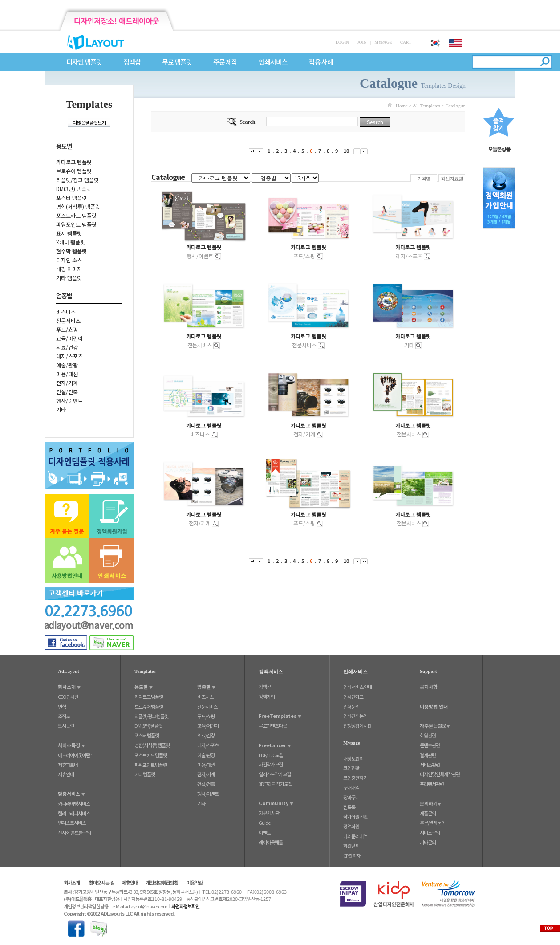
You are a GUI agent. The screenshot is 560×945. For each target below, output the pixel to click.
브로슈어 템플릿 (74, 171)
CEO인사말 (68, 697)
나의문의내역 (355, 836)
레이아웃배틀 (271, 842)
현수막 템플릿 (71, 251)
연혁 (62, 706)
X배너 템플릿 (71, 242)
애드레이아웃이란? (75, 755)
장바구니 (351, 797)
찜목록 (349, 807)
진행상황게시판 (357, 725)
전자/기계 (67, 383)
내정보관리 (353, 758)
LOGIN (342, 42)
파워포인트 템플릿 (76, 224)
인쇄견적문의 (355, 716)
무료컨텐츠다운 (273, 725)
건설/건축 (67, 392)
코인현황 (351, 768)
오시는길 (66, 725)
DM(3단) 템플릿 (74, 189)
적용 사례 (321, 62)
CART (406, 42)
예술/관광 (67, 365)
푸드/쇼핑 (67, 329)
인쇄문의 (351, 706)
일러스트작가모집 (275, 774)
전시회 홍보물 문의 (74, 832)
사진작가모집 (271, 764)
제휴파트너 (68, 765)
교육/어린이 (69, 338)
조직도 (64, 716)
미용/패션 (67, 374)
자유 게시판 (269, 813)
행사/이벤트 (69, 401)
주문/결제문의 (432, 823)
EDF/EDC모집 (271, 755)
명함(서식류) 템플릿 (78, 206)
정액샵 (132, 62)
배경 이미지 (69, 269)
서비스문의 (430, 832)
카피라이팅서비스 (74, 803)
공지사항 (429, 687)
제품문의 (428, 813)
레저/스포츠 (69, 356)
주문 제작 (225, 62)
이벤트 (265, 832)
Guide (264, 823)
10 (346, 151)
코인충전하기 (355, 778)
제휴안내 (66, 774)
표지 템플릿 (69, 233)
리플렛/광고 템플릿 (77, 180)
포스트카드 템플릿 (76, 215)
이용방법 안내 (434, 706)
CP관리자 (352, 855)
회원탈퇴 (351, 846)
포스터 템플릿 (71, 198)
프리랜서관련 (432, 784)
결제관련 (428, 755)
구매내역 (351, 787)
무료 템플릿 (177, 62)
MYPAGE (383, 42)
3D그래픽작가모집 (275, 784)
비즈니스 (66, 312)
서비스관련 (430, 765)
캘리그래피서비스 (74, 813)
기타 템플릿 (69, 278)
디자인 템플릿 (84, 62)
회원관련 (428, 735)
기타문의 (428, 842)
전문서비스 (68, 320)
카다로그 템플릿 (74, 162)
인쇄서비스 (273, 62)
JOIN (362, 42)
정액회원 (351, 826)
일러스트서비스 (72, 823)
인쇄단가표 (353, 697)
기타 (61, 409)
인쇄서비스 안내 (357, 687)
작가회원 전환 (355, 816)
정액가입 (267, 697)
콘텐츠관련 (430, 745)
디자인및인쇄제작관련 (440, 774)
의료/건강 (67, 347)
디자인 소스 (69, 260)
